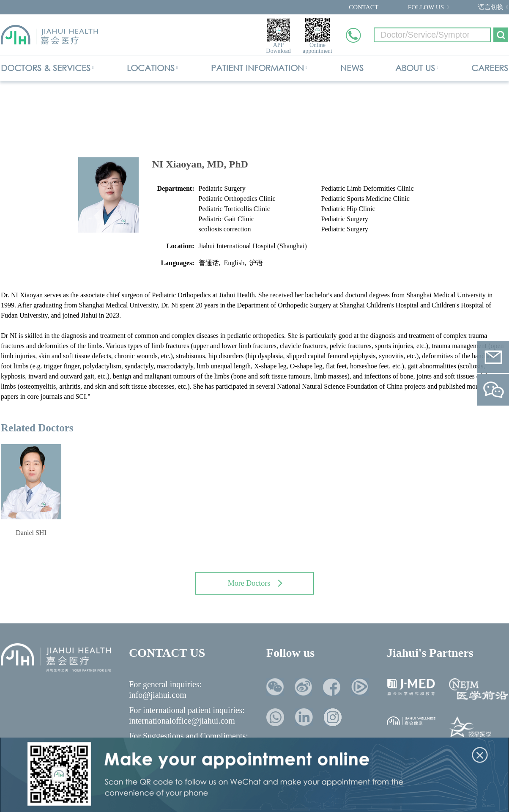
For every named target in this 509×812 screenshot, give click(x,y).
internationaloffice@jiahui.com (182, 721)
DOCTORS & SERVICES (46, 68)
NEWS (352, 68)
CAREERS (490, 68)
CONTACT (364, 7)
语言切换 (491, 7)
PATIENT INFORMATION (257, 68)
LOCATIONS (151, 68)
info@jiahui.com (158, 695)
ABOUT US (415, 68)
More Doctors (255, 583)
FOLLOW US (426, 7)
